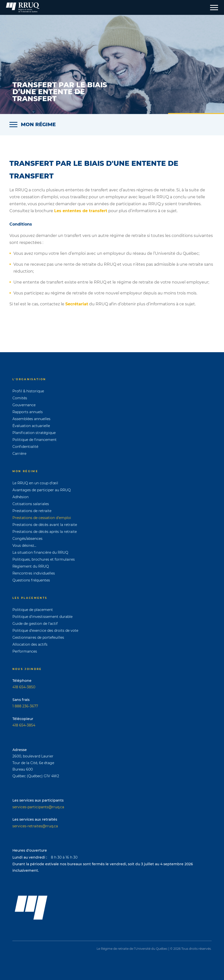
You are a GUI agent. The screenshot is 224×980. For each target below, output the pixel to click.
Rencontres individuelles (34, 573)
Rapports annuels (28, 412)
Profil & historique (28, 391)
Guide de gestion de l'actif (35, 624)
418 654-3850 (24, 687)
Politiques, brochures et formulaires (44, 559)
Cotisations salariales (31, 504)
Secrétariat (77, 304)
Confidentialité (25, 447)
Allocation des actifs (30, 644)
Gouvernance (24, 405)
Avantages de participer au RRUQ (42, 490)
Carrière (19, 454)
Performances (25, 651)
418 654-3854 (24, 725)
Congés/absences (27, 539)
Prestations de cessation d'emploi (42, 518)
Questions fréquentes (31, 580)
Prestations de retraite (32, 511)
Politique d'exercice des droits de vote (45, 631)
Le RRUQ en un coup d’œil (35, 483)
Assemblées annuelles (31, 419)
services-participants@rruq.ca (38, 807)
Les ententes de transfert (81, 211)
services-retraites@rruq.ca (35, 826)
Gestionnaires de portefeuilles (38, 637)
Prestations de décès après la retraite (45, 532)
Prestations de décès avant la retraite (45, 525)
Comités (20, 398)
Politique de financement (35, 440)
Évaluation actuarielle (31, 426)
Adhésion (20, 497)
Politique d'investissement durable (42, 617)
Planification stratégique (34, 433)
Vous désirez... (24, 546)
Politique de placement (33, 610)
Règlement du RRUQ (31, 566)
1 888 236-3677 (25, 706)
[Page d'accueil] (23, 7)
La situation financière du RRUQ (40, 552)
